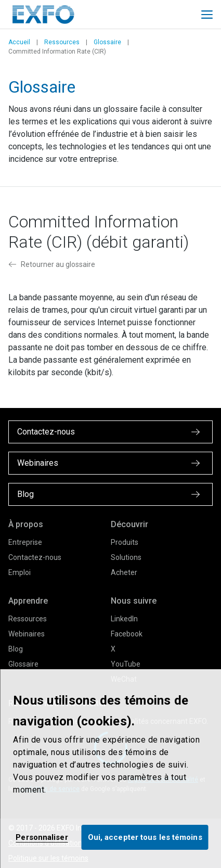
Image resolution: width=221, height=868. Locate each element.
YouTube (126, 664)
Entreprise (25, 542)
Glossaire (107, 42)
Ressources (62, 42)
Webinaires (27, 634)
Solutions (126, 557)
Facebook (127, 634)
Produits (125, 542)
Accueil (19, 42)
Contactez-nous (35, 557)
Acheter (124, 572)
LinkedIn (124, 619)
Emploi (19, 572)
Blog (16, 649)
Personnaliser (42, 837)
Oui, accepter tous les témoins (145, 837)
